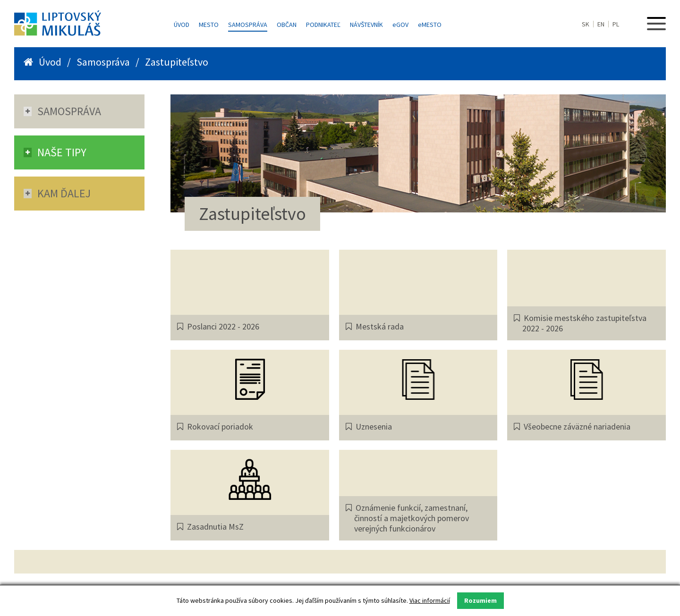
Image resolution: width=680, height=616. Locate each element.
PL (616, 24)
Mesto (209, 25)
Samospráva (248, 25)
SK (586, 24)
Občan (287, 25)
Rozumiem (480, 600)
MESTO (430, 25)
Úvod (182, 25)
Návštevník (366, 25)
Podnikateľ (323, 25)
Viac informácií (430, 600)
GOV (400, 25)
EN (601, 24)
